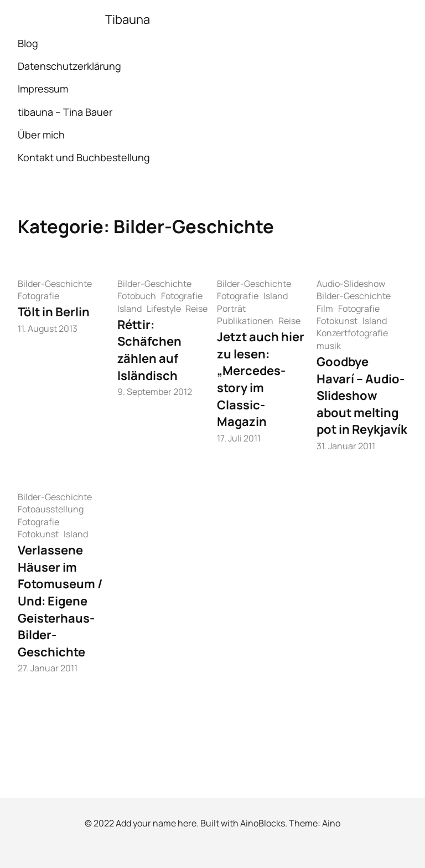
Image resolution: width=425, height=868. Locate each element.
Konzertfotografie (352, 333)
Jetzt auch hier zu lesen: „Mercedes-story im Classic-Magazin (261, 379)
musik (329, 346)
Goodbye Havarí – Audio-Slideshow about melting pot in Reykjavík (362, 396)
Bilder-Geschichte (55, 284)
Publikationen (245, 321)
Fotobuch (137, 296)
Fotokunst (337, 321)
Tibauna (128, 19)
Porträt (231, 309)
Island (129, 309)
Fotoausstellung (51, 509)
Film (325, 309)
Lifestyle (164, 309)
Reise (196, 309)
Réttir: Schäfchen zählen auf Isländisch (149, 350)
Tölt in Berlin (54, 312)
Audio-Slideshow (351, 284)
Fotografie (38, 296)
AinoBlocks (263, 823)
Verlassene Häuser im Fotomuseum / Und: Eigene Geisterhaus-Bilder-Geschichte (60, 601)
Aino (331, 823)
